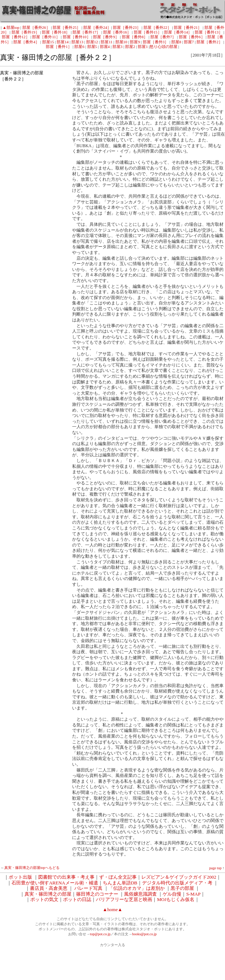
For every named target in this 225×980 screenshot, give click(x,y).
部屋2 (130, 47)
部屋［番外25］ (67, 27)
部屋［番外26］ (36, 27)
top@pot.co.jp (100, 934)
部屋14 (63, 42)
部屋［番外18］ (56, 32)
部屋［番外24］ (97, 27)
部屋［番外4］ (26, 42)
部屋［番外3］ (156, 42)
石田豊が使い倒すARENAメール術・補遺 (55, 883)
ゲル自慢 (172, 894)
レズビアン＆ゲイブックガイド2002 (179, 877)
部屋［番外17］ (86, 32)
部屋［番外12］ (16, 37)
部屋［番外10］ (77, 37)
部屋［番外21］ (188, 27)
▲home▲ (113, 909)
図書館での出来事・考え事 (66, 877)
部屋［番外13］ (209, 32)
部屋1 (143, 47)
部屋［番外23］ (127, 27)
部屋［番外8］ (135, 37)
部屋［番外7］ (163, 37)
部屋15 (48, 42)
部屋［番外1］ (59, 47)
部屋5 (92, 47)
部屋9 (135, 42)
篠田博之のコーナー (97, 894)
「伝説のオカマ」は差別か (137, 888)
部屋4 (105, 47)
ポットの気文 (44, 899)
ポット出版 (20, 877)
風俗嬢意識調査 (140, 894)
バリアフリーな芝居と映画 (124, 899)
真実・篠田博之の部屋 (48, 894)
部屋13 (77, 42)
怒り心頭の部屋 (164, 47)
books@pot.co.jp (144, 934)
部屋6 (79, 47)
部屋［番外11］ (46, 37)
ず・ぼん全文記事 (118, 877)
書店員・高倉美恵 (49, 888)
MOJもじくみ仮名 (176, 899)
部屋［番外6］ (192, 37)
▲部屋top (11, 27)
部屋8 (176, 42)
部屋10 (121, 42)
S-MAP (193, 894)
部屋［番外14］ (178, 32)
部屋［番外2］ (209, 42)
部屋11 (107, 42)
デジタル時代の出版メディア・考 (177, 883)
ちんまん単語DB (120, 883)
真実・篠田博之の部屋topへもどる (32, 868)
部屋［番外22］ (157, 27)
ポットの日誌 (77, 899)
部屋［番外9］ (106, 37)
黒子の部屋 (182, 888)
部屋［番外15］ (148, 32)
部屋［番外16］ (117, 32)
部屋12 (92, 42)
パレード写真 (88, 888)
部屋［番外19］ (25, 32)
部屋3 (118, 47)
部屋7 (189, 42)
